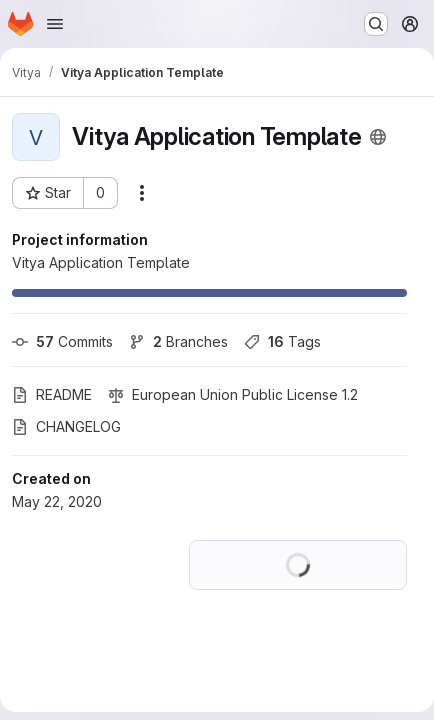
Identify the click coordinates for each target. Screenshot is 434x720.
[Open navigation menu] (55, 24)
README (52, 394)
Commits (62, 341)
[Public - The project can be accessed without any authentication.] (378, 137)
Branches (178, 341)
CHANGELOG (66, 426)
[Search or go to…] (376, 24)
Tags (282, 341)
